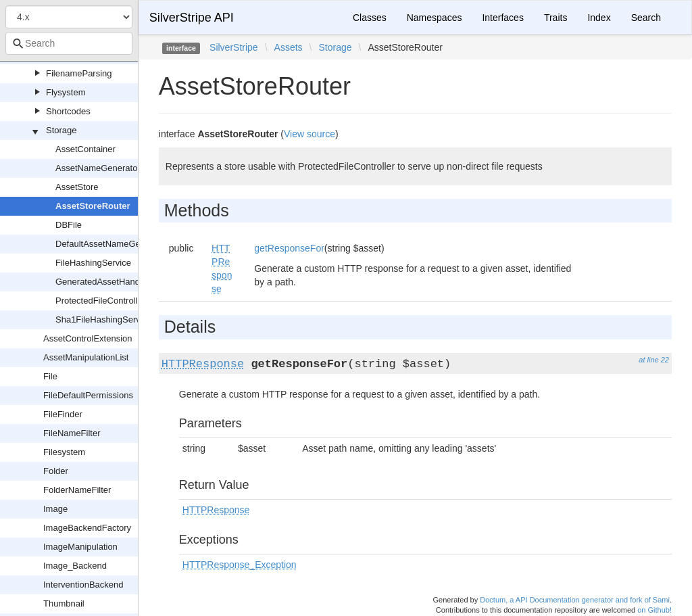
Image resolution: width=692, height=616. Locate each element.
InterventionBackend (83, 585)
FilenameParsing (79, 73)
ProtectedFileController (100, 301)
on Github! (654, 610)
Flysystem (66, 92)
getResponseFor (289, 248)
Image (55, 509)
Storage (61, 130)
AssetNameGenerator (98, 168)
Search (646, 18)
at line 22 (654, 360)
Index (599, 18)
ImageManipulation (80, 547)
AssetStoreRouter (93, 206)
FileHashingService (93, 263)
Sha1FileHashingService (103, 319)
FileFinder (63, 414)
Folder (56, 471)
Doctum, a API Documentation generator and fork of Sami (575, 600)
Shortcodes (68, 111)
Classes (370, 18)
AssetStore (77, 187)
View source (310, 134)
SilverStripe (234, 47)
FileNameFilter (72, 433)
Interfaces (502, 18)
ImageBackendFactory (87, 528)
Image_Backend (75, 566)
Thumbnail (64, 603)
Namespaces (435, 18)
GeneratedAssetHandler (102, 282)
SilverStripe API (192, 18)
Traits (555, 18)
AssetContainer (85, 149)
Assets (289, 47)
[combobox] (69, 43)
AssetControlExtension (88, 338)
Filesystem (64, 452)
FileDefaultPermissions (88, 395)
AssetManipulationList (86, 357)
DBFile (69, 225)
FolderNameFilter (77, 490)
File (50, 376)
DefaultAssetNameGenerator (112, 244)
